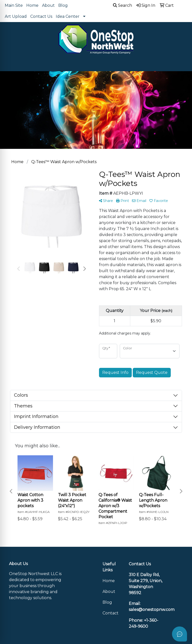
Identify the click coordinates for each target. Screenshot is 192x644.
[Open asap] (179, 634)
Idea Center (68, 16)
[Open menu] (182, 64)
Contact (110, 613)
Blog (63, 5)
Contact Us (41, 16)
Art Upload (16, 16)
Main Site (14, 5)
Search (122, 5)
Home (32, 5)
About (48, 5)
